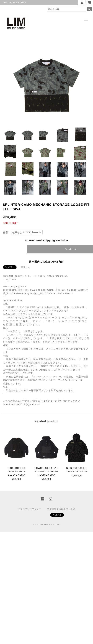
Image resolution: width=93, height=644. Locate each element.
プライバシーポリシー (30, 509)
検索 (90, 9)
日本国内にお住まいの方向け (46, 262)
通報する (26, 267)
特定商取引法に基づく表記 (61, 509)
